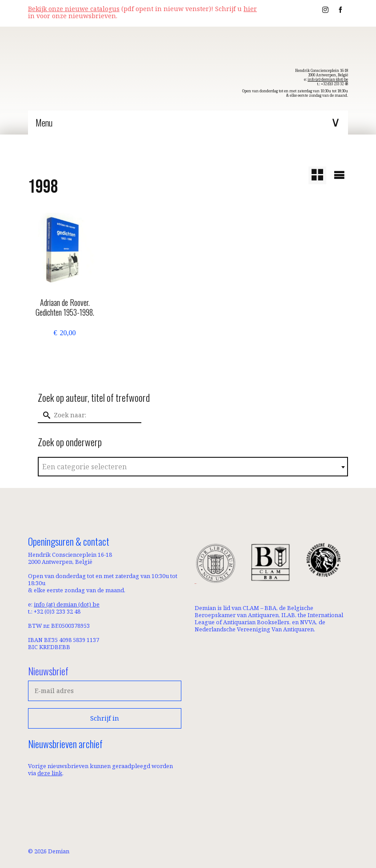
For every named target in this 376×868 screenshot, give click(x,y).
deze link (50, 773)
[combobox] (193, 467)
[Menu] (188, 123)
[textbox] (193, 467)
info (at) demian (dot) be (328, 79)
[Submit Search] (44, 415)
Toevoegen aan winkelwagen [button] (65, 357)
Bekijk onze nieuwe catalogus (74, 9)
